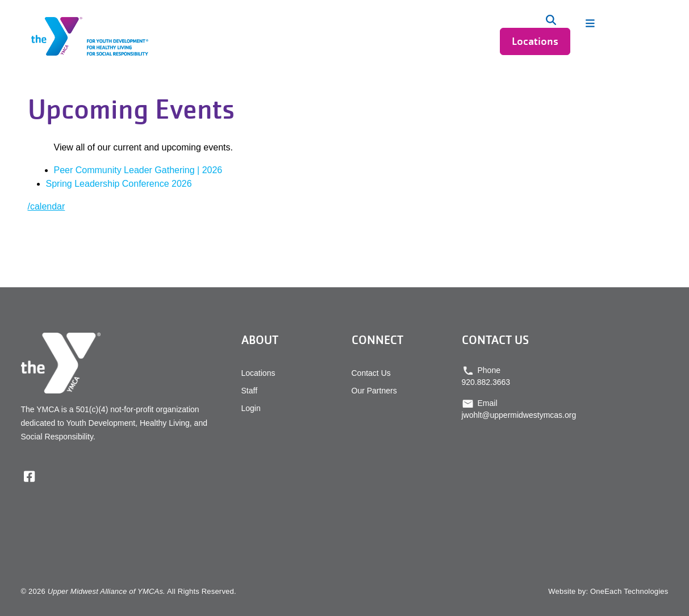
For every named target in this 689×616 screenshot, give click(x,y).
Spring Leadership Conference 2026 (119, 184)
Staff (250, 391)
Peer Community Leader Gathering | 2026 (138, 170)
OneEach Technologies (629, 591)
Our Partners (374, 391)
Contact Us (371, 373)
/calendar (47, 206)
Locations (535, 41)
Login (251, 408)
